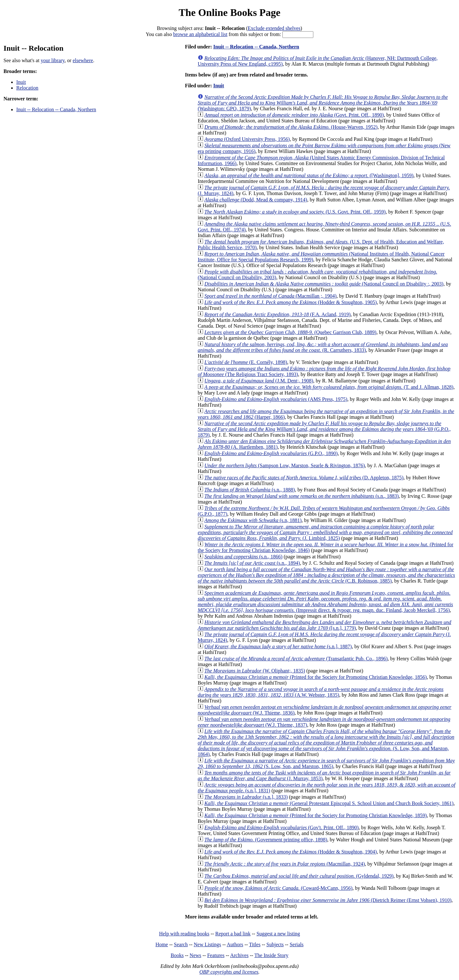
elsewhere (83, 60)
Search (181, 944)
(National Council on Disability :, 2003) (324, 284)
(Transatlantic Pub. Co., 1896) (296, 659)
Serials (297, 944)
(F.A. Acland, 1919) (277, 314)
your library (53, 60)
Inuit (21, 82)
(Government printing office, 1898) (266, 840)
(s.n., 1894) (252, 563)
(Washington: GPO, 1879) (323, 103)
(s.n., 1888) (250, 490)
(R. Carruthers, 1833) (323, 347)
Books (177, 955)
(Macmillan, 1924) (284, 864)
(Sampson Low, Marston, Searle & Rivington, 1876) (284, 465)
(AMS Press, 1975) (276, 399)
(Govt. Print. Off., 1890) (294, 115)
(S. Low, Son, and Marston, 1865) (326, 763)
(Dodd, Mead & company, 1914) (256, 200)
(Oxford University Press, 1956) (247, 139)
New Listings (208, 944)
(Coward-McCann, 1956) (278, 888)
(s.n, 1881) (253, 520)
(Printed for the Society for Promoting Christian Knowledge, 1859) (316, 815)
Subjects (275, 944)
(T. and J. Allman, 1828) (329, 387)
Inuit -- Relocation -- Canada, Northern (56, 109)
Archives (239, 955)
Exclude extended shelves (274, 28)
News (195, 955)
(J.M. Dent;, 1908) (259, 381)
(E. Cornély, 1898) (246, 362)
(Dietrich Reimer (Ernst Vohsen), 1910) (328, 900)
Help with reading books (184, 934)
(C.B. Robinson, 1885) (326, 575)
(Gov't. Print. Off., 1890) (281, 828)
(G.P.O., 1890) (271, 453)
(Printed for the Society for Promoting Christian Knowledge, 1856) (316, 677)
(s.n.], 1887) (278, 646)
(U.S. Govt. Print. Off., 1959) (295, 212)
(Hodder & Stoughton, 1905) (291, 302)
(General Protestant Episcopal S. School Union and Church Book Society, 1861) (329, 803)
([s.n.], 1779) (324, 625)
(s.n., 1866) (243, 557)
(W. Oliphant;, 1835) (255, 671)
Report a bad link (233, 934)
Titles (255, 944)
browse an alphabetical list (200, 34)
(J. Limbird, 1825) (325, 532)
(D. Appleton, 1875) (304, 478)
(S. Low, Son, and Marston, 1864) (326, 743)
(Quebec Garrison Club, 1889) (290, 332)
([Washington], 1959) (309, 175)
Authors (235, 944)
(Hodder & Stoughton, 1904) (291, 852)
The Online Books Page (229, 12)
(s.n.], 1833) (246, 797)
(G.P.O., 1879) (324, 429)
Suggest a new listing (278, 934)
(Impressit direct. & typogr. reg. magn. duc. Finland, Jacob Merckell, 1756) (325, 602)
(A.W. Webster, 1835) (321, 692)
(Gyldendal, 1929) (299, 876)
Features (216, 955)
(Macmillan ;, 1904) (270, 296)
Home (162, 944)
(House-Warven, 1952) (291, 127)
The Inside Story (271, 955)
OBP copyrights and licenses (229, 972)
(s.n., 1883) (302, 496)
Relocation (27, 88)
